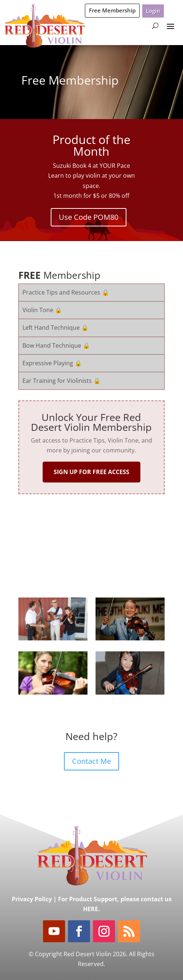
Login (153, 11)
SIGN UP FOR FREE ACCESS (91, 472)
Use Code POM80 (89, 217)
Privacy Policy (32, 899)
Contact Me (91, 761)
